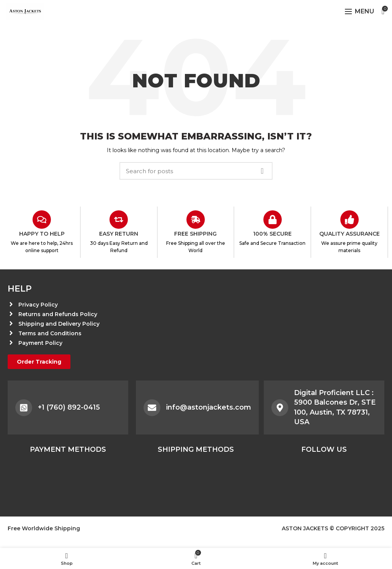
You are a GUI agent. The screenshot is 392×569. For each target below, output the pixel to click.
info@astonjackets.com (209, 407)
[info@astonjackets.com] (152, 408)
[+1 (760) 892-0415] (24, 408)
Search (262, 171)
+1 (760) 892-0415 (69, 407)
